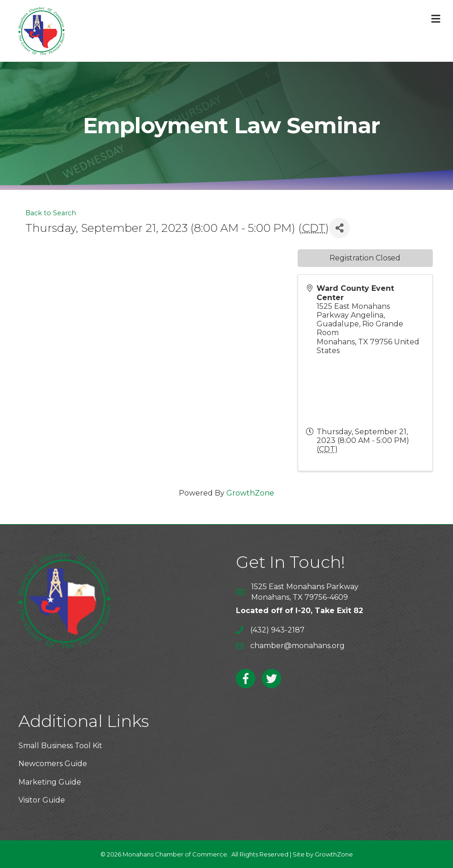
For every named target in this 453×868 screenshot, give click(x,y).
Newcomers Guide (53, 764)
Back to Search (51, 213)
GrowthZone (250, 493)
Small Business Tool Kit (60, 746)
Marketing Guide (50, 782)
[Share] (339, 228)
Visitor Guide (42, 800)
